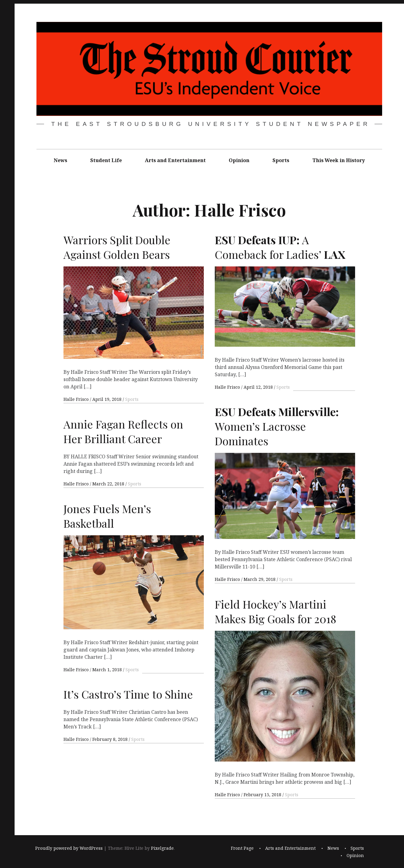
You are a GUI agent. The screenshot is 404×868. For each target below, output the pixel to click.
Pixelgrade (162, 848)
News (60, 160)
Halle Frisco (77, 399)
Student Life (106, 160)
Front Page (242, 848)
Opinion (239, 160)
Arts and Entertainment (175, 160)
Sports (281, 160)
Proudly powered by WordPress (69, 848)
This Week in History (339, 160)
